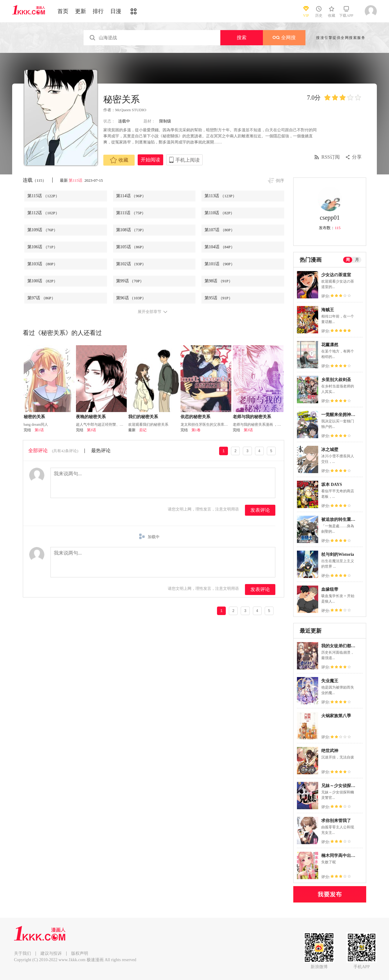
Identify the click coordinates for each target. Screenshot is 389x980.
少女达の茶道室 (336, 275)
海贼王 (328, 310)
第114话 (131, 196)
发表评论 (260, 510)
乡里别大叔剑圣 (336, 380)
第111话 (131, 213)
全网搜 (284, 38)
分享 (357, 157)
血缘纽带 (330, 589)
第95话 (219, 298)
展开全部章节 (150, 312)
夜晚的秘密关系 (91, 417)
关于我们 (22, 953)
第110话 (219, 213)
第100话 (42, 281)
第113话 (220, 196)
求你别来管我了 (336, 821)
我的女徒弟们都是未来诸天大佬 (351, 646)
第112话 (43, 213)
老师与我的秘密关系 (252, 417)
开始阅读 (150, 160)
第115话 (76, 180)
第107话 (220, 230)
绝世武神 (330, 751)
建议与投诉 (51, 953)
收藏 (119, 160)
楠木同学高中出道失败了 (345, 856)
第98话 (219, 281)
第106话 (42, 247)
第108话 (131, 230)
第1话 (39, 430)
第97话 (41, 298)
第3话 (91, 430)
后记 (143, 430)
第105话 (131, 247)
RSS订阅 (331, 157)
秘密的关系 (34, 417)
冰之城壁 (330, 450)
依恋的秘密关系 (195, 417)
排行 (98, 11)
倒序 (280, 181)
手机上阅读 (188, 160)
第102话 (131, 264)
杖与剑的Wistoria (338, 554)
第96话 (131, 298)
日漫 (116, 11)
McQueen (123, 110)
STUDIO (139, 110)
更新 (81, 11)
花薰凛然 (330, 345)
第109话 (42, 230)
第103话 (42, 264)
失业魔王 (330, 681)
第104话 (220, 247)
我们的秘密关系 (143, 417)
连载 (34, 180)
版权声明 (80, 953)
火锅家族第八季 (336, 716)
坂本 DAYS (332, 485)
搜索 (242, 38)
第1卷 (196, 430)
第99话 (130, 281)
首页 (63, 11)
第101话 (220, 264)
